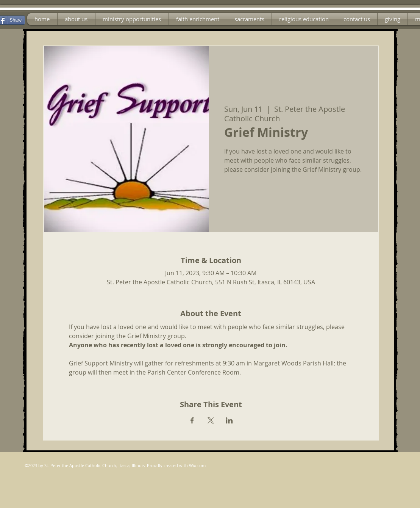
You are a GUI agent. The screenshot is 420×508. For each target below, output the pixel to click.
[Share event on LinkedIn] (229, 420)
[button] (132, 19)
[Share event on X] (211, 420)
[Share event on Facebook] (192, 420)
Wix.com (197, 465)
